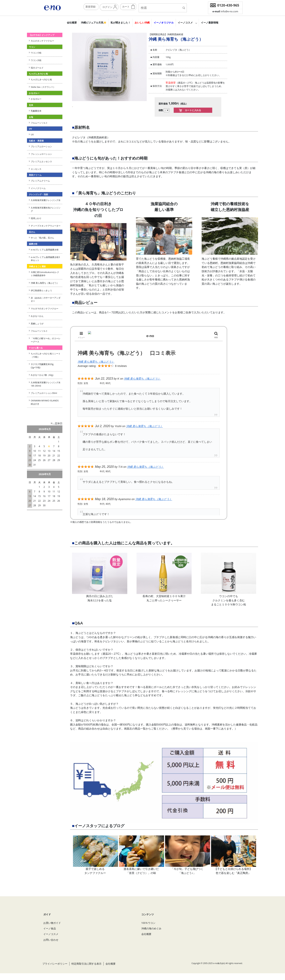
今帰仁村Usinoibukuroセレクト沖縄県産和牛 (45, 274)
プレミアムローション (41, 146)
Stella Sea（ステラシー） (44, 87)
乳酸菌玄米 (36, 111)
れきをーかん (37, 316)
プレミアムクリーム (40, 181)
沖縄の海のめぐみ (151, 935)
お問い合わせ (51, 947)
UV (32, 134)
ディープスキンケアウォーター (46, 226)
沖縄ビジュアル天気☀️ (94, 23)
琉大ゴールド (37, 68)
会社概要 (72, 23)
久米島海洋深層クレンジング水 (46, 200)
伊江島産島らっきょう (41, 290)
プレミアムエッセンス (41, 161)
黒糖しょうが (37, 323)
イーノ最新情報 (210, 23)
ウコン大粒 (36, 60)
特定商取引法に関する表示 (86, 970)
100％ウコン (148, 930)
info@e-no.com (225, 11)
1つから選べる (36, 348)
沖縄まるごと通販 (37, 266)
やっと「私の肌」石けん (42, 238)
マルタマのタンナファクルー (45, 308)
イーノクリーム (38, 188)
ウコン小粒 (36, 53)
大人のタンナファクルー (42, 41)
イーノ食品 (50, 935)
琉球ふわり (36, 218)
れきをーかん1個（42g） (43, 375)
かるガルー (36, 99)
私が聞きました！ (121, 23)
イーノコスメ (185, 23)
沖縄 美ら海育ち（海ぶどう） (45, 283)
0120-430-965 (228, 5)
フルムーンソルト (39, 123)
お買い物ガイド (52, 930)
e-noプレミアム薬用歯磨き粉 (45, 250)
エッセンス (36, 169)
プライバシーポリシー (55, 970)
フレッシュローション (41, 154)
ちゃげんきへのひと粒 (41, 79)
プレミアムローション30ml (44, 393)
